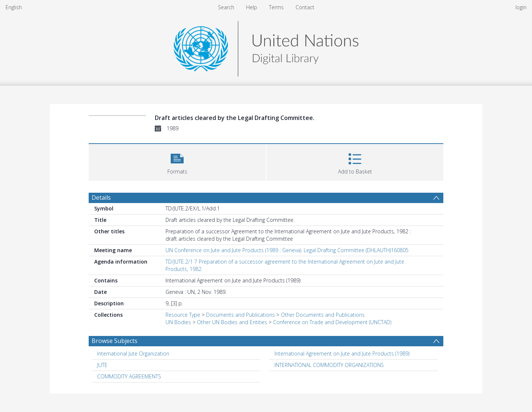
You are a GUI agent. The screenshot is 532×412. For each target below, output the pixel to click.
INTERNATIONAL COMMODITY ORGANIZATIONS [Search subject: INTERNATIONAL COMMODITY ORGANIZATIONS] (329, 365)
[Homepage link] (266, 47)
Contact (305, 7)
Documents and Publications (241, 315)
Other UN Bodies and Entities (232, 322)
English (14, 7)
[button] (177, 162)
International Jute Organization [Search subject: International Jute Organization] (133, 353)
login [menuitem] (521, 7)
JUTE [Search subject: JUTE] (102, 365)
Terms (276, 7)
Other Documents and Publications (323, 315)
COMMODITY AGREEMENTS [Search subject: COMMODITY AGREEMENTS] (129, 376)
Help (252, 7)
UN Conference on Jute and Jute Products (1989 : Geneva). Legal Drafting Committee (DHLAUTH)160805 (287, 250)
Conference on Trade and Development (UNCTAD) (332, 322)
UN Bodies (178, 322)
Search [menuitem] (226, 7)
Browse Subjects (115, 341)
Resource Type (183, 315)
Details (101, 198)
